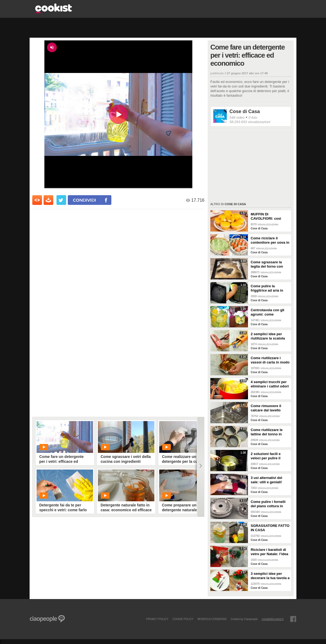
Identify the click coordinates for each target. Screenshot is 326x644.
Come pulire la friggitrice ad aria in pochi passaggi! (267, 288)
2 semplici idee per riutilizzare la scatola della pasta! (268, 336)
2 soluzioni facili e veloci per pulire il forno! (266, 456)
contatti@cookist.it (273, 619)
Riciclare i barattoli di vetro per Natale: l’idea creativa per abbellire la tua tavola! (270, 552)
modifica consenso (212, 619)
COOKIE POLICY (183, 619)
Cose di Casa (245, 111)
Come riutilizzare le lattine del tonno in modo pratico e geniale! (267, 432)
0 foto (253, 118)
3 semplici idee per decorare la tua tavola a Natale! (270, 576)
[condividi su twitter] (61, 200)
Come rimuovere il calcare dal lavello (266, 408)
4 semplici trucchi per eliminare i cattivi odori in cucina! (270, 384)
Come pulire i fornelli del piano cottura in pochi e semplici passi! (270, 504)
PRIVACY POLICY (157, 619)
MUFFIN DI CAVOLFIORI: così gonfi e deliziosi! (266, 216)
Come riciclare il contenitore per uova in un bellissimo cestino (270, 240)
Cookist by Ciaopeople (244, 619)
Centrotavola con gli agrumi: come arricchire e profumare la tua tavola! (269, 312)
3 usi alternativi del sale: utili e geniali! (266, 480)
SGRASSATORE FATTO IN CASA (270, 528)
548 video (237, 118)
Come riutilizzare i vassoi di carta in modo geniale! (270, 360)
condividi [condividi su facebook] (84, 200)
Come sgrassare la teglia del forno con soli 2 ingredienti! (267, 264)
